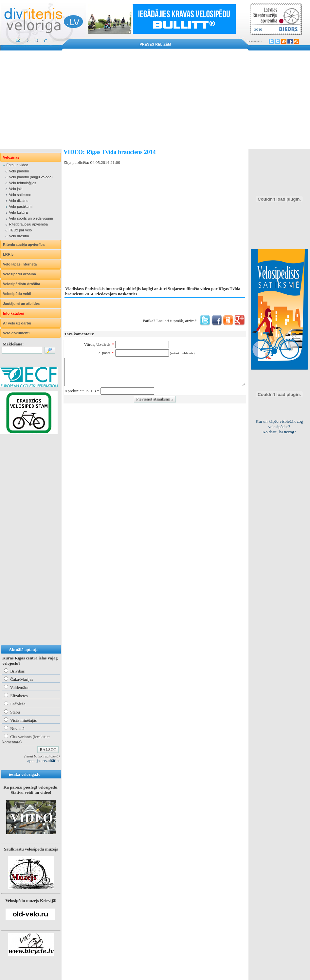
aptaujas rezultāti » (44, 761)
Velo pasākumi (21, 206)
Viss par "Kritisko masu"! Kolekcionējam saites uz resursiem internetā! (279, 427)
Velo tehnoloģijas (22, 183)
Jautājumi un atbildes (21, 304)
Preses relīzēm (155, 44)
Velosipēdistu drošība (22, 284)
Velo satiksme (20, 195)
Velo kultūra (18, 212)
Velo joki (16, 189)
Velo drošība (19, 236)
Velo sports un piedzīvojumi (31, 218)
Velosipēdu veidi (17, 294)
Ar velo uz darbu (17, 323)
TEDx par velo (20, 230)
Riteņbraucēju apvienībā (28, 224)
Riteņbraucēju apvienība (24, 245)
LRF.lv (8, 254)
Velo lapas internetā (20, 264)
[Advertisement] (155, 100)
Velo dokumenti (16, 333)
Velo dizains (18, 201)
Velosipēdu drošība (19, 274)
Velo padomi (19, 171)
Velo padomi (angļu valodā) (31, 177)
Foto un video (17, 165)
